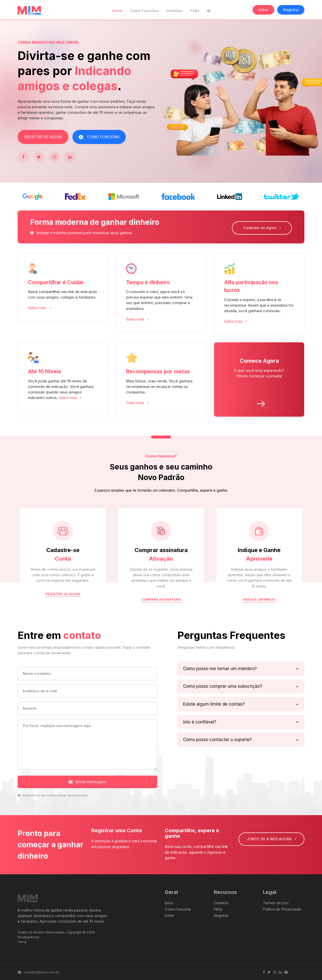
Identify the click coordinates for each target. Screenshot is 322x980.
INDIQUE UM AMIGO (259, 599)
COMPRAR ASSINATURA (161, 599)
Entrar (263, 10)
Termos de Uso (276, 903)
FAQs (195, 11)
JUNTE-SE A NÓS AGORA (271, 839)
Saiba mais (39, 308)
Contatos (175, 11)
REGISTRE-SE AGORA (43, 137)
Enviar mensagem (87, 782)
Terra (22, 942)
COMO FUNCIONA (99, 137)
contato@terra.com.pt (38, 972)
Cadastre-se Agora (262, 228)
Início (117, 11)
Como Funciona (144, 11)
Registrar (291, 10)
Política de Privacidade (282, 909)
